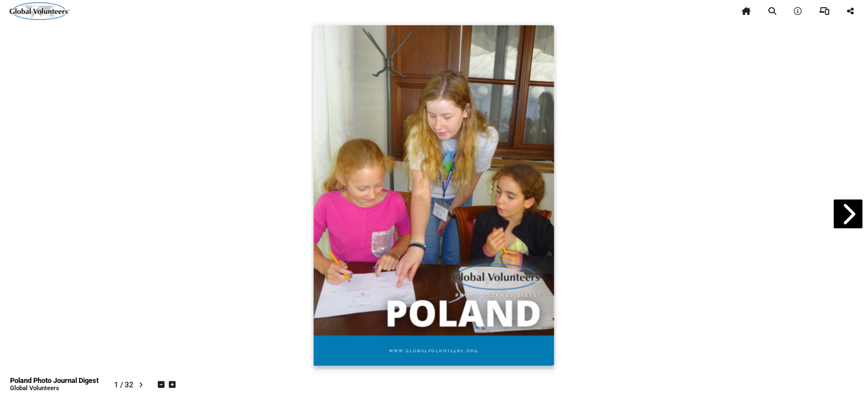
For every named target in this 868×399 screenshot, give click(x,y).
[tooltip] (746, 11)
